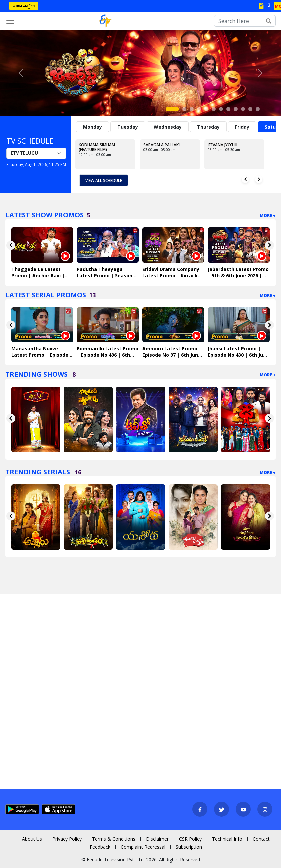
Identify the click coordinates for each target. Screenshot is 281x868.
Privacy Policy (67, 839)
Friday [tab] (242, 127)
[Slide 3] (192, 109)
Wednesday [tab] (168, 127)
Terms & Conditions (114, 839)
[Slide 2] (184, 109)
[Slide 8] (228, 109)
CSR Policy (190, 839)
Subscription (189, 847)
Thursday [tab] (208, 127)
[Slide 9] (236, 109)
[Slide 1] (172, 109)
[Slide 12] (258, 109)
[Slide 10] (243, 109)
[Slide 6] (214, 109)
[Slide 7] (221, 109)
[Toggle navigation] (10, 23)
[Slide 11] (250, 109)
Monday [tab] (93, 127)
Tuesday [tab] (128, 127)
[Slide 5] (206, 109)
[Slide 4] (199, 109)
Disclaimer (157, 839)
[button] (21, 73)
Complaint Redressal (143, 847)
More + (268, 216)
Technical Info (227, 839)
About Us (32, 839)
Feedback (100, 847)
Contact (261, 839)
